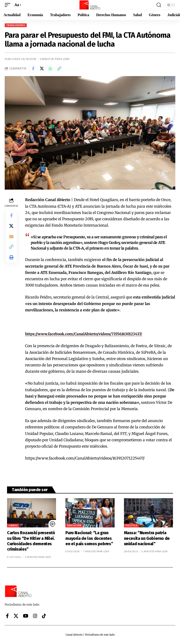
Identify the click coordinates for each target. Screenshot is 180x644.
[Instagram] (35, 616)
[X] (16, 616)
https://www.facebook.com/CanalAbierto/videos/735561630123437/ (86, 334)
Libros (13, 525)
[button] (9, 5)
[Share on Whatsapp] (50, 69)
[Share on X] (42, 69)
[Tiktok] (44, 616)
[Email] (11, 238)
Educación (74, 525)
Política (131, 525)
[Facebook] (7, 616)
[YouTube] (26, 616)
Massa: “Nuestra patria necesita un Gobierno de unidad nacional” (147, 538)
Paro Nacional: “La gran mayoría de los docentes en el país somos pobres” (89, 538)
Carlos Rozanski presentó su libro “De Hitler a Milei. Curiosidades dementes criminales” (31, 541)
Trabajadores (16, 25)
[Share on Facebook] (33, 69)
